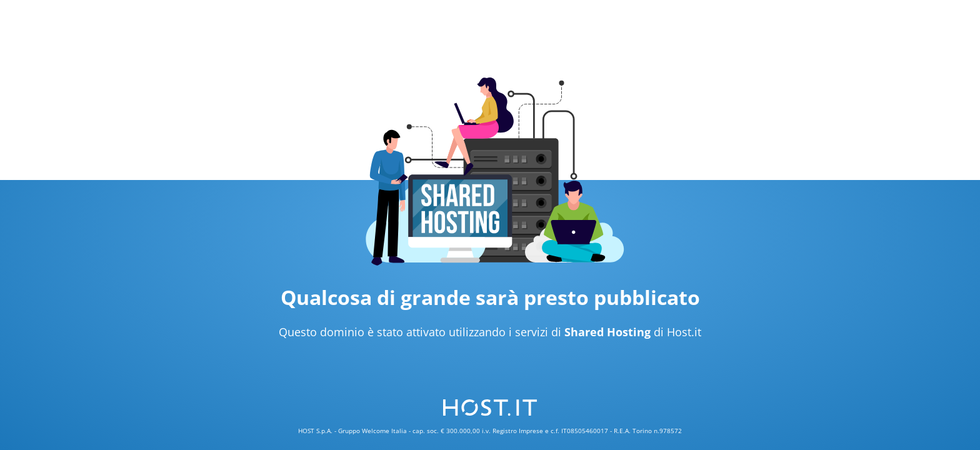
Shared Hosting (607, 332)
